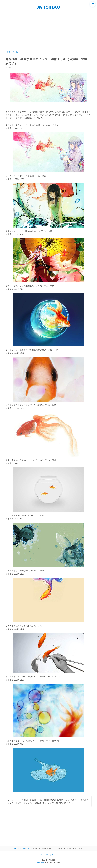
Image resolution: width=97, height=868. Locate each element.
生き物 (15, 52)
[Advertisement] (48, 32)
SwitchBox (41, 862)
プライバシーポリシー (49, 855)
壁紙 (9, 52)
